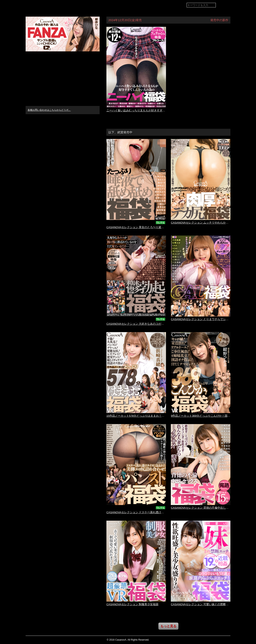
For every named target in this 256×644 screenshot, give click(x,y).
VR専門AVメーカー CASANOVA (49, 5)
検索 (224, 5)
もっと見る (168, 626)
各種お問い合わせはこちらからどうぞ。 (49, 110)
